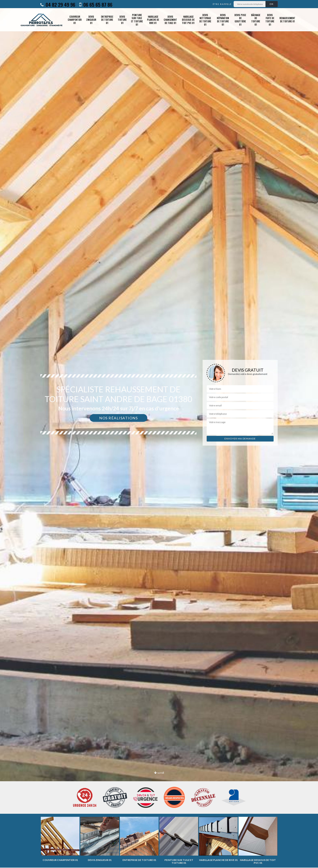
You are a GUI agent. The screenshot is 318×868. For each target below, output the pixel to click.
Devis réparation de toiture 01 (223, 20)
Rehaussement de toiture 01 (287, 20)
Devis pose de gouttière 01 (240, 20)
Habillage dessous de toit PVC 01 (188, 20)
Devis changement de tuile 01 (170, 20)
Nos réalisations (118, 418)
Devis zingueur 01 (91, 20)
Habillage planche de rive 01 (153, 20)
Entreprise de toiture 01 (107, 20)
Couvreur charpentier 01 (75, 20)
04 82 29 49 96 (58, 4)
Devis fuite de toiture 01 (270, 20)
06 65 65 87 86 (96, 4)
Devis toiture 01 (122, 20)
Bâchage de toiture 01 (256, 20)
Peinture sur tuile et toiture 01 (137, 20)
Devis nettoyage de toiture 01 (205, 20)
